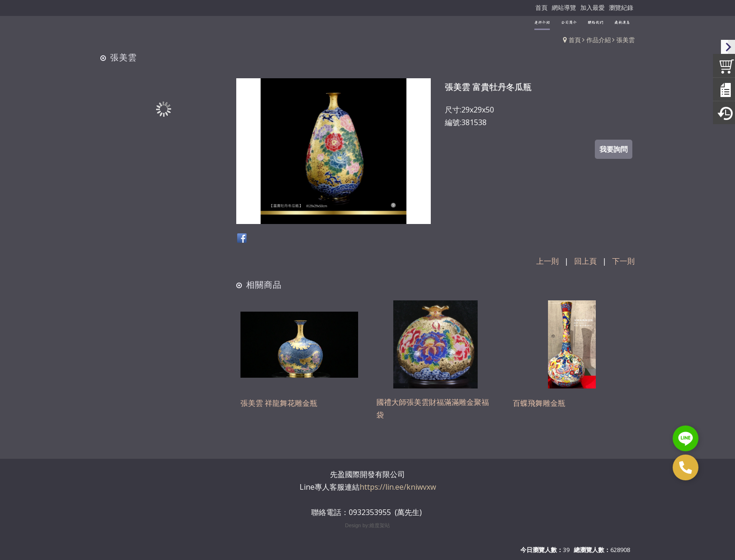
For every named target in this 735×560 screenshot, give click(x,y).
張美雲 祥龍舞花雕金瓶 (279, 404)
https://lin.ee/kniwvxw (398, 487)
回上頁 (585, 261)
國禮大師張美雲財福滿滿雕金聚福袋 (433, 410)
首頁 (575, 40)
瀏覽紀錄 (621, 7)
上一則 (547, 261)
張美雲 (626, 40)
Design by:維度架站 (367, 525)
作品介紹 (599, 40)
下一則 (623, 261)
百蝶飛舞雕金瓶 (539, 404)
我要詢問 (614, 149)
